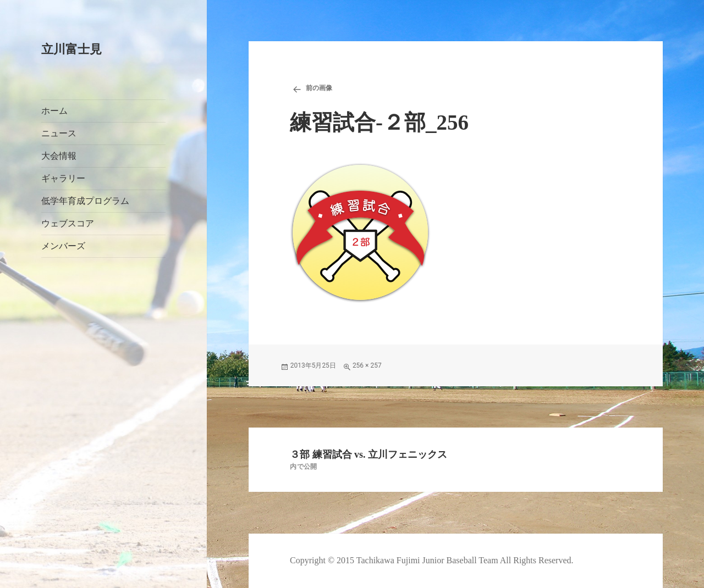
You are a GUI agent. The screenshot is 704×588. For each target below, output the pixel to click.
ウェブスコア (68, 223)
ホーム (54, 111)
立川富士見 (71, 49)
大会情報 (59, 156)
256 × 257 (367, 365)
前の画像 (319, 88)
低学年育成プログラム (85, 201)
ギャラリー (63, 178)
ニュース (59, 133)
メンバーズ (63, 246)
